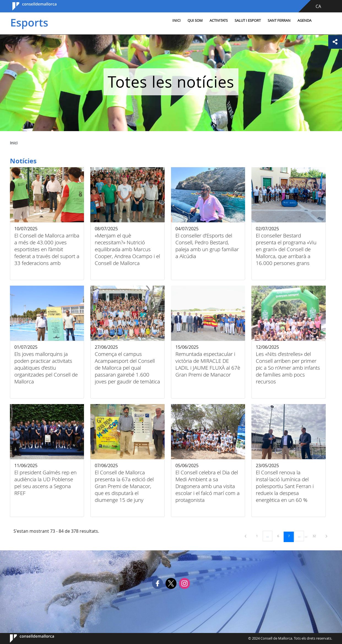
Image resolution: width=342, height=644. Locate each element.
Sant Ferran (279, 21)
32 (316, 536)
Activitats (219, 21)
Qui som (195, 21)
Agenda (304, 21)
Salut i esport (248, 21)
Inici (177, 21)
